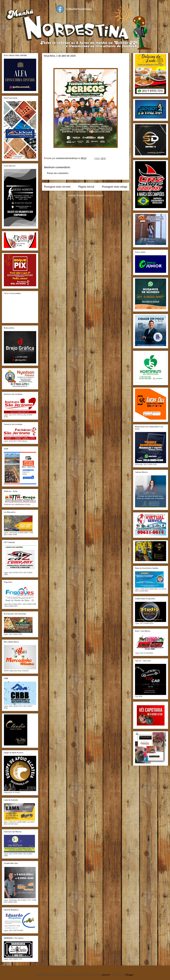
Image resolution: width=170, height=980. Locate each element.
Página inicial (86, 187)
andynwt (106, 975)
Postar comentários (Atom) (90, 195)
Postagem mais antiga (115, 187)
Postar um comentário (58, 173)
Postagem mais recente (57, 187)
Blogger (130, 975)
